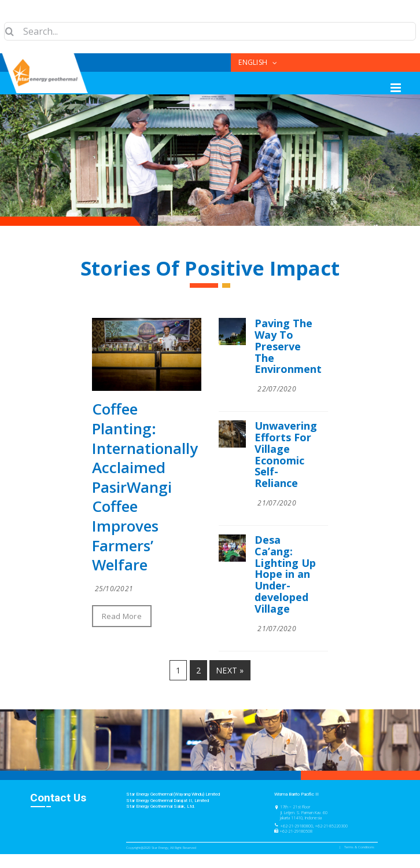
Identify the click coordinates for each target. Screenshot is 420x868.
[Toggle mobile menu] (397, 88)
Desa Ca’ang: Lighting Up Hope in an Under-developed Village (285, 574)
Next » (230, 670)
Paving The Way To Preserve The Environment (288, 346)
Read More (122, 616)
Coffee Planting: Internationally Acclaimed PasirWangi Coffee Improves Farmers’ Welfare (145, 487)
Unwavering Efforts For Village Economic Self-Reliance (286, 454)
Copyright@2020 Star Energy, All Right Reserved (161, 848)
